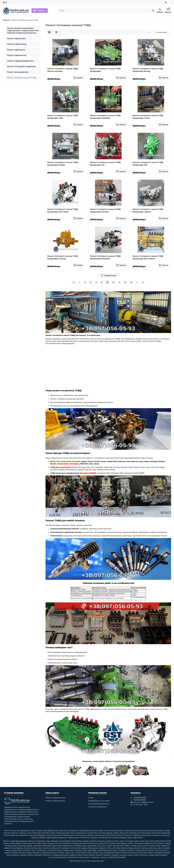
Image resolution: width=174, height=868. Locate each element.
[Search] (153, 11)
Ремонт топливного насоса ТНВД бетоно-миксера (63, 70)
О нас (91, 798)
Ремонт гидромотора (16, 38)
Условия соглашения (97, 807)
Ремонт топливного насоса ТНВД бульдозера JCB (148, 164)
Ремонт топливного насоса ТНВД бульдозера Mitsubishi (105, 257)
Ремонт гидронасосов (17, 55)
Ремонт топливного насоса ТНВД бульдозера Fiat (105, 164)
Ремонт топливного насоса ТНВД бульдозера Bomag (148, 70)
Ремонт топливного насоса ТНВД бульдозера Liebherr (148, 211)
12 (125, 282)
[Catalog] (40, 11)
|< (74, 282)
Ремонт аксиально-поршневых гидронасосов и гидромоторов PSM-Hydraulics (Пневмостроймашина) (23, 31)
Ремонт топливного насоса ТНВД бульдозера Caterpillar (105, 117)
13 (131, 282)
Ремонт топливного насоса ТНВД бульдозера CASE (63, 117)
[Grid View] (56, 32)
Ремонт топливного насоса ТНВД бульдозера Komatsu (105, 211)
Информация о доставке (99, 801)
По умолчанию (162, 32)
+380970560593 (140, 798)
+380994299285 (139, 800)
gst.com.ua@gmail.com (144, 802)
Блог (5, 2)
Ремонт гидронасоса (16, 50)
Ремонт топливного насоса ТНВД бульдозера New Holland (148, 257)
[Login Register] (160, 11)
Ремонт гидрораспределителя (20, 61)
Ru (166, 2)
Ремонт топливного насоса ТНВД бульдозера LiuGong (63, 257)
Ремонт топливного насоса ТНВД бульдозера (105, 70)
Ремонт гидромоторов (17, 44)
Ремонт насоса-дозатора (18, 72)
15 (149, 32)
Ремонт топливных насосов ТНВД (22, 78)
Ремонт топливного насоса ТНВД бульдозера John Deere (63, 211)
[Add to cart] (78, 78)
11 (119, 282)
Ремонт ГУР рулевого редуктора (21, 66)
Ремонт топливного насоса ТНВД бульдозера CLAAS (148, 117)
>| (143, 282)
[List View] (49, 32)
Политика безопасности (99, 804)
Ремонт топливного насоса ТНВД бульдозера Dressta (63, 164)
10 (113, 282)
